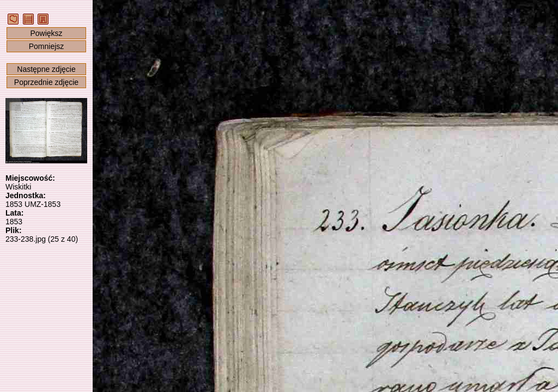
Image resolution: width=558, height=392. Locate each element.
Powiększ (46, 33)
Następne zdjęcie (46, 69)
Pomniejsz (47, 46)
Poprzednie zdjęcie (46, 82)
